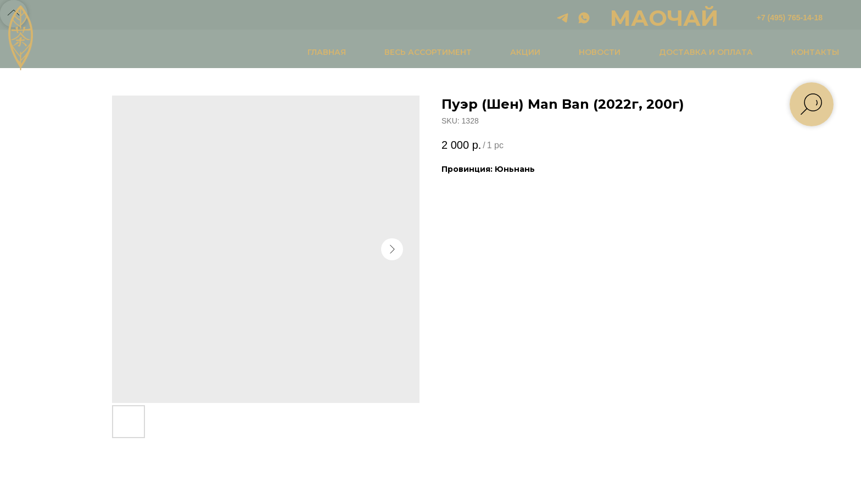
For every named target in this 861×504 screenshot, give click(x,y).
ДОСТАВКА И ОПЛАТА (706, 52)
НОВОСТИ (600, 52)
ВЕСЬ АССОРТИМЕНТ (428, 52)
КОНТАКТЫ (815, 52)
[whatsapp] (584, 18)
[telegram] (563, 18)
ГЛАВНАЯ (327, 52)
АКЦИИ (525, 52)
